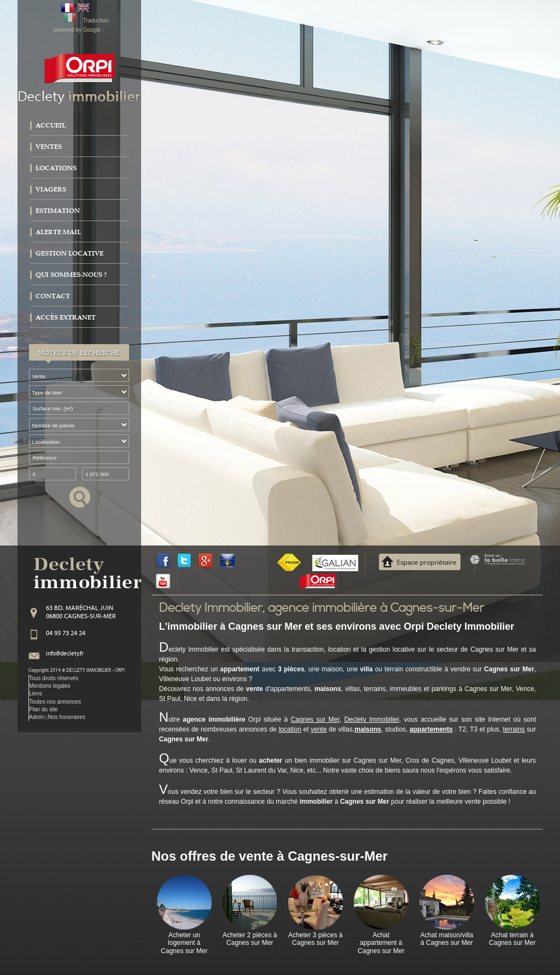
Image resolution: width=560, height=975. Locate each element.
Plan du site (43, 709)
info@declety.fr (65, 654)
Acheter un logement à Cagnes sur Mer (184, 943)
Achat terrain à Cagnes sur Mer (512, 939)
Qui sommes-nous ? (71, 275)
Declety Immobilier (371, 719)
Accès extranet (66, 317)
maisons (368, 729)
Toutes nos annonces (55, 702)
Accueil (51, 125)
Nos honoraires (67, 717)
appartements (431, 729)
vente (319, 729)
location (290, 729)
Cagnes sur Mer (315, 719)
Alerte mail (58, 232)
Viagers (51, 189)
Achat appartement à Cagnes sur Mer (381, 943)
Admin (37, 717)
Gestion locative (69, 253)
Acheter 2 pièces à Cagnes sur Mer (250, 939)
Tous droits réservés (54, 678)
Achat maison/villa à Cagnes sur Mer (447, 939)
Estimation (58, 211)
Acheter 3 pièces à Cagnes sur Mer (315, 939)
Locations (56, 168)
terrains (514, 729)
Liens (36, 693)
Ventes (49, 147)
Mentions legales (50, 686)
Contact (53, 296)
